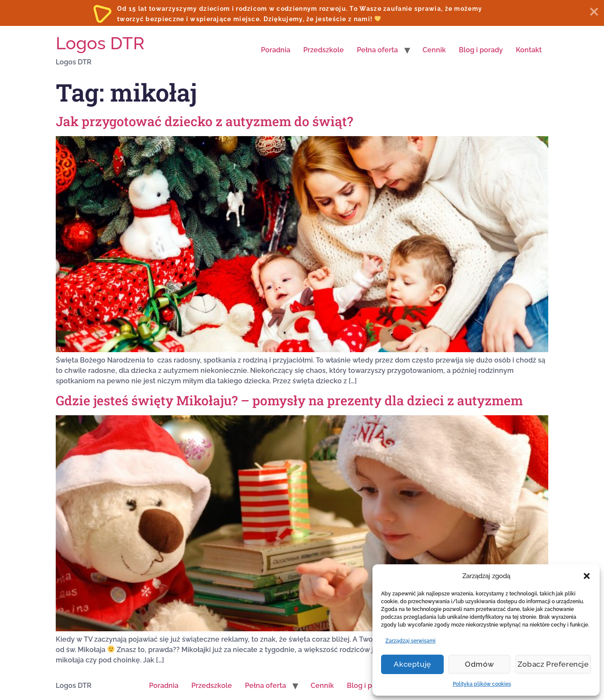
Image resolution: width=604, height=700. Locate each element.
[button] (587, 576)
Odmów (482, 665)
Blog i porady (481, 50)
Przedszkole (324, 50)
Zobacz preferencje (555, 665)
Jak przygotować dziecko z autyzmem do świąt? (204, 121)
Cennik (434, 50)
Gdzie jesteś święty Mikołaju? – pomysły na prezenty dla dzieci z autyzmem (289, 400)
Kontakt (529, 50)
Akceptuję (413, 665)
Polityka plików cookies (482, 684)
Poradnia (276, 50)
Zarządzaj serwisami (410, 641)
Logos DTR (100, 43)
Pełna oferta (377, 50)
